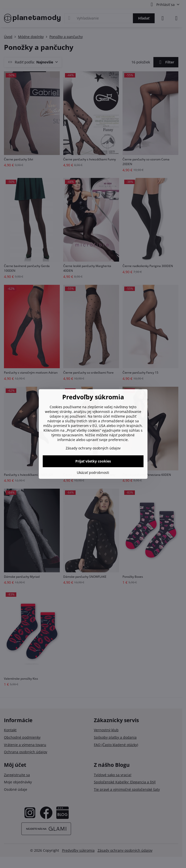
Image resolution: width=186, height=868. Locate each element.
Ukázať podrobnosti (93, 473)
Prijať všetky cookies (93, 461)
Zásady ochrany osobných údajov (93, 448)
